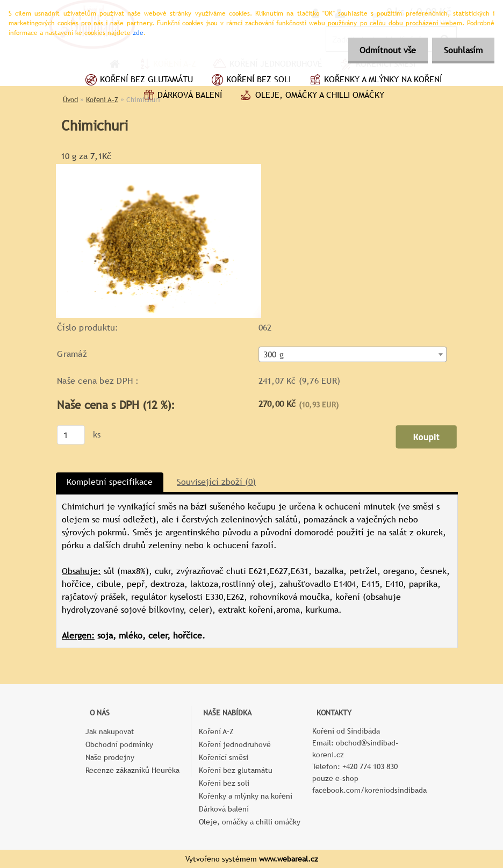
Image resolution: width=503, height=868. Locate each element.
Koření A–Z (216, 731)
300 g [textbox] (274, 355)
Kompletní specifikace (110, 482)
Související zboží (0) (216, 482)
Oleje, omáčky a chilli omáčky (311, 96)
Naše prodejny (110, 757)
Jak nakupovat (110, 731)
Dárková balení (181, 96)
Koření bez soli (250, 81)
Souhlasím (462, 50)
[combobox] (353, 354)
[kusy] (71, 435)
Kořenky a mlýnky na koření (374, 81)
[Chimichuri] (159, 168)
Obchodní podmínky (119, 744)
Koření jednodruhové (235, 744)
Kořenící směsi (224, 757)
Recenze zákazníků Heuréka (132, 770)
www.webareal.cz (289, 859)
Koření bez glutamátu (138, 81)
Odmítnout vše (383, 50)
